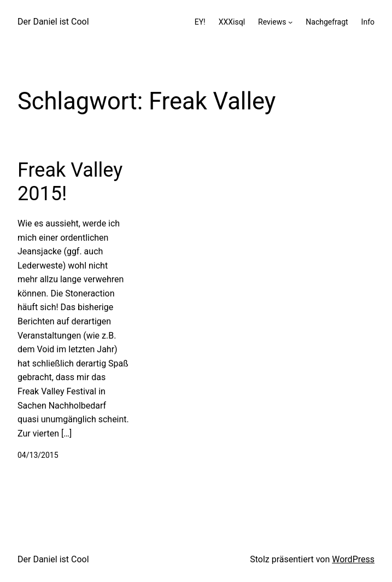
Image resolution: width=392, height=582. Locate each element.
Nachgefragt (327, 22)
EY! (200, 22)
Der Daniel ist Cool (53, 22)
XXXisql (232, 22)
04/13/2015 (38, 455)
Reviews (272, 22)
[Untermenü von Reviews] (290, 22)
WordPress (353, 559)
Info (368, 22)
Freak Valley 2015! (70, 182)
